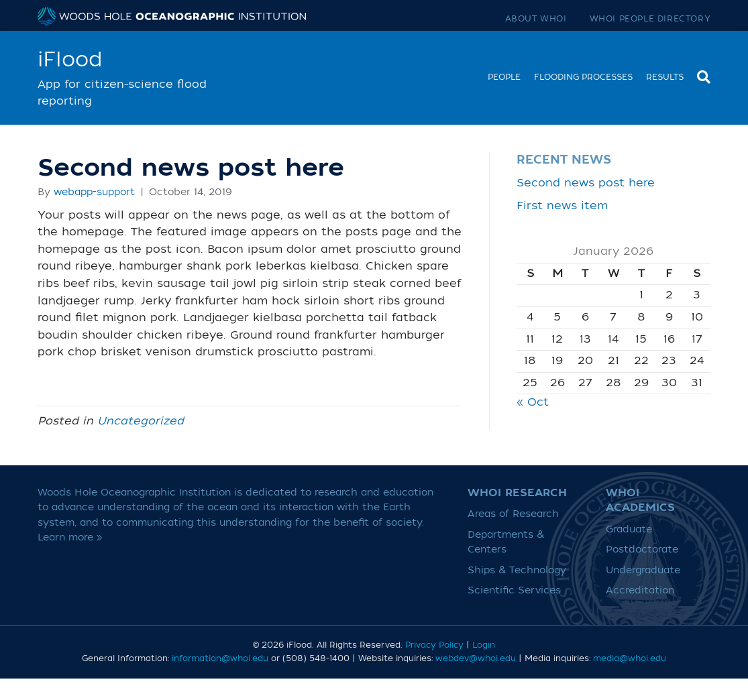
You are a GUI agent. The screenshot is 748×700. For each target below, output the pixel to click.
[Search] (700, 75)
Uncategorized (141, 421)
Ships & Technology (517, 570)
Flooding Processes (583, 77)
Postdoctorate (642, 549)
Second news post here (586, 183)
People (504, 77)
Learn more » (70, 537)
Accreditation (640, 590)
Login (484, 645)
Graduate (629, 529)
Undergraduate (643, 570)
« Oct (533, 402)
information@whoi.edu (220, 658)
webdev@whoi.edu (476, 658)
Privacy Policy (434, 645)
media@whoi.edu (630, 658)
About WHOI (536, 19)
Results (665, 77)
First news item (562, 206)
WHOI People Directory (650, 19)
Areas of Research (513, 514)
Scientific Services (514, 590)
